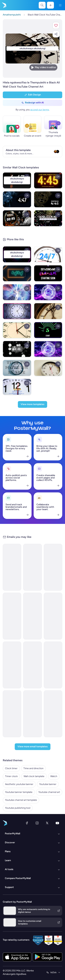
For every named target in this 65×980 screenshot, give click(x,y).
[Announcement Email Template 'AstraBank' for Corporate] (53, 714)
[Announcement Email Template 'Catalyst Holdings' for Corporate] (32, 567)
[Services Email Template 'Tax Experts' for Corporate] (12, 714)
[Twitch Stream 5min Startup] (48, 273)
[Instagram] (37, 823)
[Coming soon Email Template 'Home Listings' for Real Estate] (32, 714)
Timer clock (11, 776)
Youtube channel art (49, 792)
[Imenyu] (60, 5)
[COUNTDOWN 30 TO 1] (48, 349)
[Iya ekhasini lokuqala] (4, 5)
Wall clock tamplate (34, 776)
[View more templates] (32, 404)
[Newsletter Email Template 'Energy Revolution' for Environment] (12, 567)
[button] (56, 25)
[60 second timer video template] (17, 273)
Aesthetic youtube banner (19, 784)
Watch (54, 776)
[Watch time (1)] (48, 254)
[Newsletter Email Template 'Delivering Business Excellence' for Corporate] (53, 616)
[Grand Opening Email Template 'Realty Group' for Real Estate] (12, 665)
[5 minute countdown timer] (48, 199)
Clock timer (11, 768)
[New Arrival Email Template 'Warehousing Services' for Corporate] (12, 616)
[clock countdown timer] (17, 349)
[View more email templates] (33, 747)
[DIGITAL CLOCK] (17, 292)
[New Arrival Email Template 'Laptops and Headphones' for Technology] (32, 665)
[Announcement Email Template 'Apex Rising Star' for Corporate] (53, 665)
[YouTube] (57, 823)
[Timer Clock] (17, 330)
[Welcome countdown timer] (48, 218)
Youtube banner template (19, 792)
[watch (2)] (17, 387)
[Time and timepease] (17, 311)
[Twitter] (47, 823)
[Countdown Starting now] (48, 292)
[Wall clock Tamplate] (48, 368)
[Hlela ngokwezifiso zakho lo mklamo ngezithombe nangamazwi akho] (32, 49)
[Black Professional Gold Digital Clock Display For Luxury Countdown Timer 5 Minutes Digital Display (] (48, 180)
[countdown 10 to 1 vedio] (48, 330)
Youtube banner (48, 784)
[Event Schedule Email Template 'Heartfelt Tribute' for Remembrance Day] (32, 616)
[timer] (17, 199)
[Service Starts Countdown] (17, 218)
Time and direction (33, 768)
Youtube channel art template (21, 800)
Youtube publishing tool (18, 808)
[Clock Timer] (48, 311)
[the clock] (17, 368)
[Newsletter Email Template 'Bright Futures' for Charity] (53, 567)
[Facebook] (27, 823)
